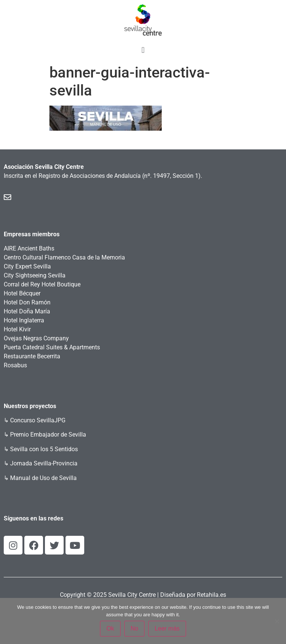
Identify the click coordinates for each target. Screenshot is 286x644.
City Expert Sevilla (27, 266)
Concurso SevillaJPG (38, 420)
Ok (110, 628)
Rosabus (15, 365)
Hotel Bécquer (22, 293)
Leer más (167, 628)
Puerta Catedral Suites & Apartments (52, 347)
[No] (277, 621)
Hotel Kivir (17, 329)
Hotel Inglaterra (24, 320)
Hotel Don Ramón (27, 302)
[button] (143, 50)
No (134, 628)
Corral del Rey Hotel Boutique (42, 284)
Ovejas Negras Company (36, 338)
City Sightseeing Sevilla (35, 275)
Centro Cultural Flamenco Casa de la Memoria (64, 257)
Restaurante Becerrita (32, 356)
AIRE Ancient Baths (29, 248)
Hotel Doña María (27, 311)
